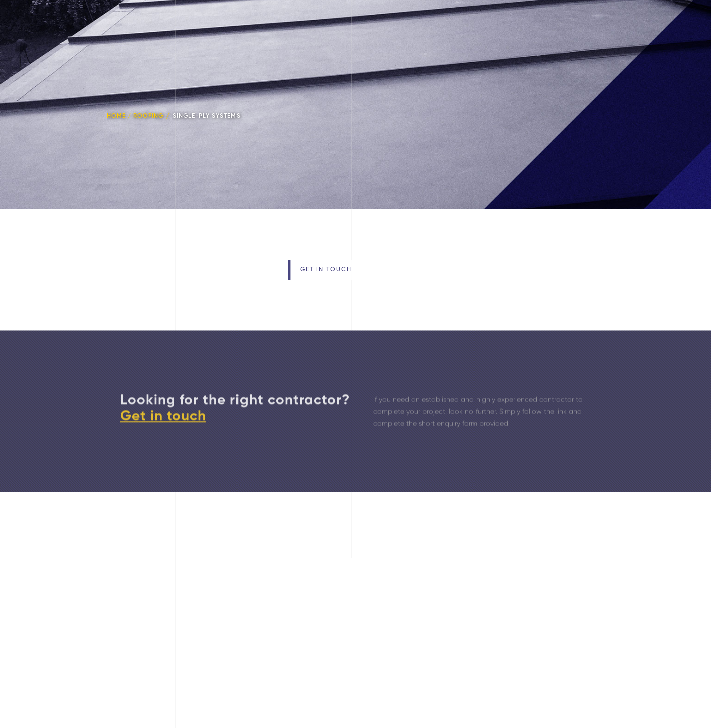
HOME (116, 115)
